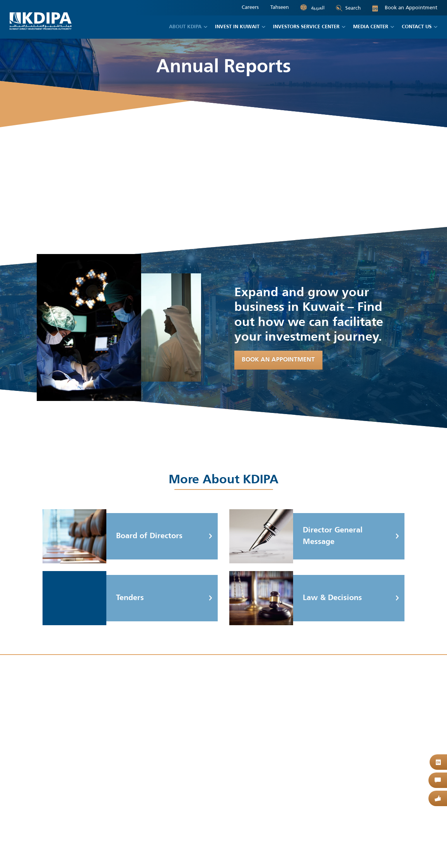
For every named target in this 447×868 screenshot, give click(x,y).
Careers (250, 7)
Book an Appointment (405, 8)
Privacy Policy (120, 843)
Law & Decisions (296, 598)
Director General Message (296, 536)
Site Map (87, 843)
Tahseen (280, 7)
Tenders (93, 598)
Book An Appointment (279, 360)
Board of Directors (113, 536)
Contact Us (154, 843)
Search (348, 8)
